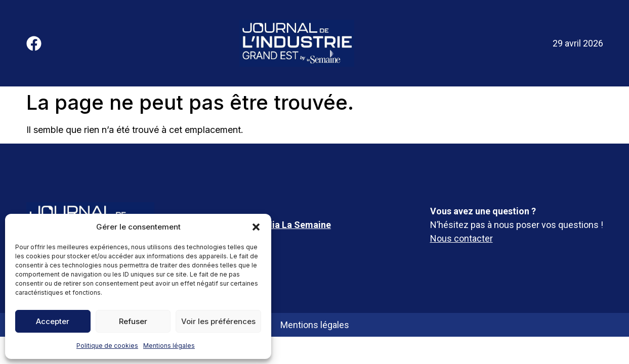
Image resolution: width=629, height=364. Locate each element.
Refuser (133, 321)
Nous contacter (462, 238)
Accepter (53, 321)
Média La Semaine (292, 225)
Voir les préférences (218, 321)
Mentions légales (169, 346)
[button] (256, 227)
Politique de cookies (107, 346)
